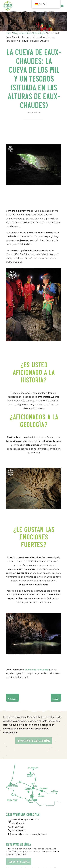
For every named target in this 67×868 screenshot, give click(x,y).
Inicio (9, 33)
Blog (38, 112)
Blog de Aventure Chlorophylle (29, 33)
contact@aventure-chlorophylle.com (30, 834)
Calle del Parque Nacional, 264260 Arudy (26, 821)
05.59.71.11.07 (18, 827)
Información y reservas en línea (33, 740)
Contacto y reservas (18, 861)
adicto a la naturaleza (37, 670)
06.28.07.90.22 (19, 830)
